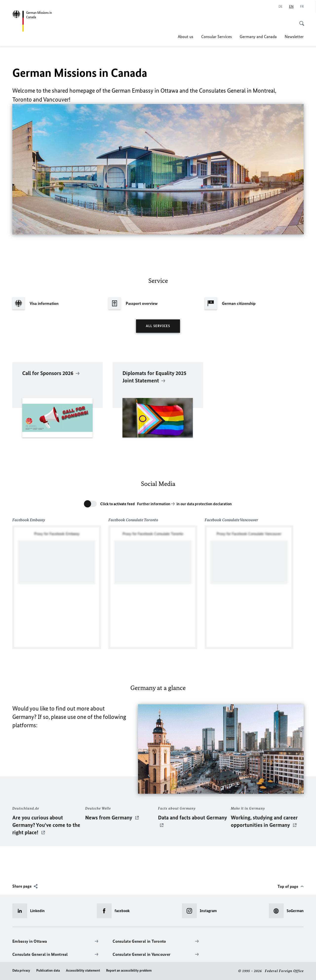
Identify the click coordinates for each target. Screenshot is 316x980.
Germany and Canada (258, 37)
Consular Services (217, 37)
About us (186, 37)
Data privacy (21, 970)
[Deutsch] (281, 7)
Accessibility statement (83, 970)
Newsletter (294, 37)
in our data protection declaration (204, 504)
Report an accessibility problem (129, 970)
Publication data (48, 970)
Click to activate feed (118, 504)
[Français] (302, 7)
